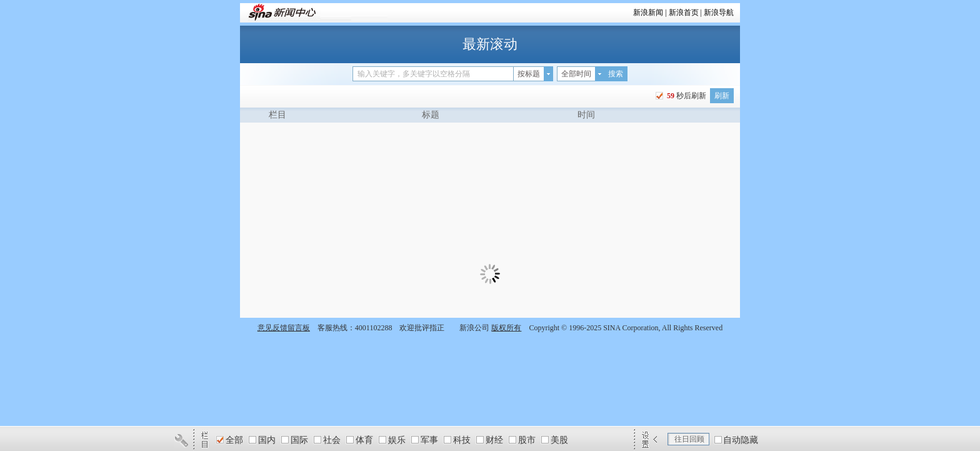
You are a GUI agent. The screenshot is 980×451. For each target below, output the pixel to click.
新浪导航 (719, 13)
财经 (494, 440)
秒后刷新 (686, 96)
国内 (267, 440)
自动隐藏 (741, 440)
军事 (429, 440)
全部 (234, 440)
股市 (527, 440)
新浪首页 (684, 13)
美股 (559, 440)
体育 (364, 440)
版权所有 (506, 328)
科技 (462, 440)
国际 (299, 440)
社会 (332, 440)
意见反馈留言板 (284, 328)
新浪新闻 (648, 13)
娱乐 (397, 440)
